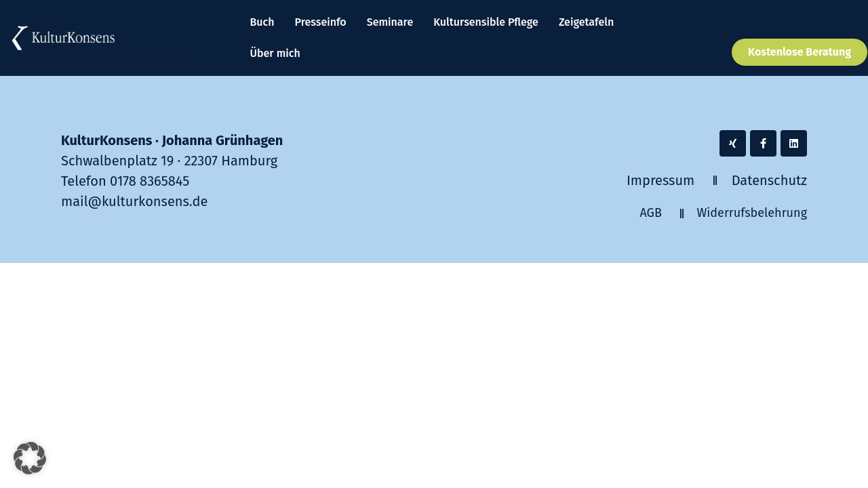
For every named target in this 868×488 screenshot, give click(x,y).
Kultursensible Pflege (486, 22)
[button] (30, 458)
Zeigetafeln (586, 22)
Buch (262, 22)
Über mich (275, 53)
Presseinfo (321, 22)
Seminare (390, 22)
